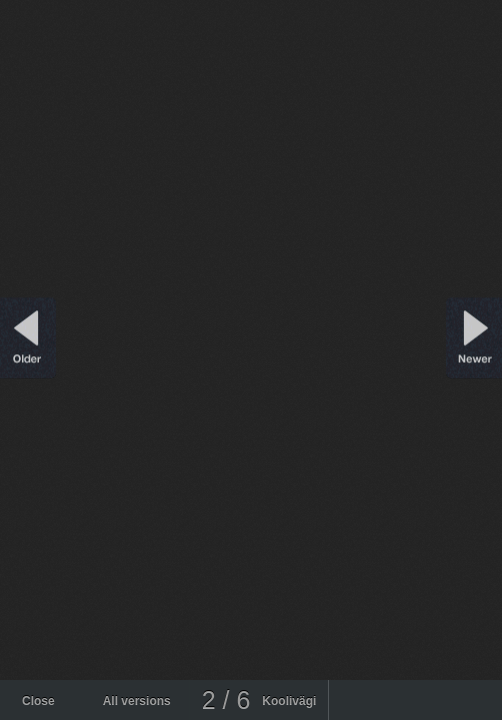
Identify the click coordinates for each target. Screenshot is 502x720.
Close (38, 701)
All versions (137, 701)
